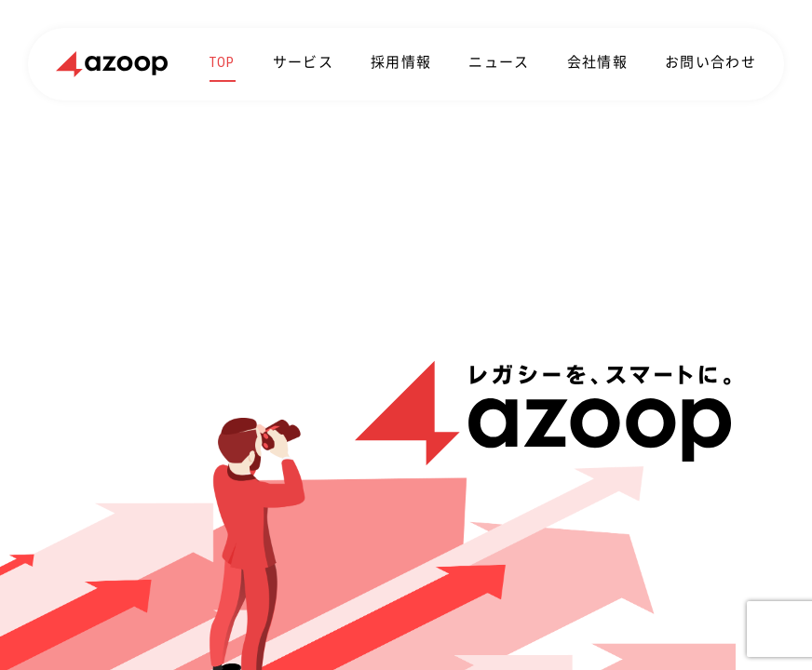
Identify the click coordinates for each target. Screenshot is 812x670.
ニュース (499, 62)
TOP (223, 62)
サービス (303, 62)
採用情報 (401, 62)
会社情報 (597, 62)
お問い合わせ (710, 62)
